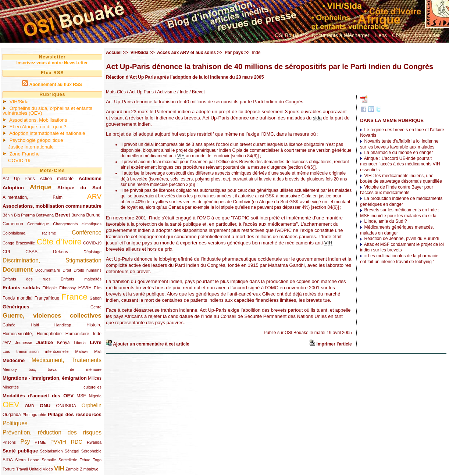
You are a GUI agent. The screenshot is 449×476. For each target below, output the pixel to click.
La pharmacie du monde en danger (398, 153)
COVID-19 (19, 160)
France (74, 297)
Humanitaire (77, 334)
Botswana (45, 215)
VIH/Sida (19, 102)
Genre (96, 307)
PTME (40, 442)
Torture (9, 469)
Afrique (41, 187)
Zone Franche (25, 154)
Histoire (94, 325)
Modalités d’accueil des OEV (38, 396)
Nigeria (95, 396)
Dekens (60, 252)
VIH (59, 468)
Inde (97, 334)
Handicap (63, 325)
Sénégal (72, 451)
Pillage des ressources (75, 414)
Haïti (35, 325)
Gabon (96, 298)
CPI (6, 252)
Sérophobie (91, 451)
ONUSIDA (66, 406)
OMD (30, 406)
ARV (94, 196)
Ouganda (12, 415)
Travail (22, 469)
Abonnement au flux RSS (55, 85)
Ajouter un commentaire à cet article (151, 344)
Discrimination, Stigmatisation (52, 260)
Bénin (8, 215)
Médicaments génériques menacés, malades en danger (397, 230)
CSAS (31, 252)
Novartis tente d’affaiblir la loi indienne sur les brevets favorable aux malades (399, 144)
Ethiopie (49, 288)
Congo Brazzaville (19, 243)
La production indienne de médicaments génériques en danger (401, 201)
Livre (96, 342)
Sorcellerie (68, 460)
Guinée (9, 325)
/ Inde (182, 92)
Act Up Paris (19, 179)
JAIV (7, 343)
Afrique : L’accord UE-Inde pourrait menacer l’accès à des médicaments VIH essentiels (400, 164)
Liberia (80, 343)
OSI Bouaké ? (291, 35)
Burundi (94, 215)
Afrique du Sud (79, 188)
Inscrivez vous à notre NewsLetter (52, 63)
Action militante (57, 179)
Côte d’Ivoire (59, 242)
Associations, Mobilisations (38, 120)
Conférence (87, 232)
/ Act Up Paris (140, 92)
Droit (67, 270)
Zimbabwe (89, 469)
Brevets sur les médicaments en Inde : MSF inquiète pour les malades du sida (400, 213)
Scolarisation (51, 451)
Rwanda (94, 442)
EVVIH (85, 288)
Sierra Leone (27, 460)
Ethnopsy (67, 288)
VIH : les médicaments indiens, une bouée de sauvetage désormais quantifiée (401, 179)
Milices (95, 378)
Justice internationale (31, 147)
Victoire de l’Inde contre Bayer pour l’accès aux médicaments (397, 190)
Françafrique (47, 298)
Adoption (13, 188)
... (277, 43)
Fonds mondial (17, 298)
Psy (25, 442)
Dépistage (92, 252)
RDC (77, 442)
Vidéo (48, 469)
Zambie (72, 469)
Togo (97, 460)
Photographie (34, 415)
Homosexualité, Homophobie (32, 334)
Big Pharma (24, 215)
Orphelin (92, 405)
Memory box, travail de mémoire (52, 369)
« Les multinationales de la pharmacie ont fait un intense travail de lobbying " (399, 259)
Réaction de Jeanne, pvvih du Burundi (401, 239)
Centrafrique (38, 224)
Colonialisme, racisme (29, 233)
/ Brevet (197, 92)
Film (98, 288)
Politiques (15, 423)
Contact (401, 35)
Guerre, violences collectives (52, 316)
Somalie (49, 460)
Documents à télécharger (341, 35)
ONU (45, 406)
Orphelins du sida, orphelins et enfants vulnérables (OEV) (47, 111)
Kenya (63, 343)
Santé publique (20, 451)
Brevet (63, 215)
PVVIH (58, 442)
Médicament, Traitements (67, 360)
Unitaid (35, 469)
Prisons (9, 442)
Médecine (14, 360)
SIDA (8, 460)
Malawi (81, 351)
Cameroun (13, 224)
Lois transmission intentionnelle (35, 351)
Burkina (78, 215)
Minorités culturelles (52, 387)
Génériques (16, 307)
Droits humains (88, 270)
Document (18, 270)
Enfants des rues (26, 279)
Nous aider (427, 35)
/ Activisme (165, 92)
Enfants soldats (21, 288)
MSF (81, 396)
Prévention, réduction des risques (52, 432)
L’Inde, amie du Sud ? (385, 221)
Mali (98, 351)
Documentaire (48, 270)
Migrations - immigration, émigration (45, 378)
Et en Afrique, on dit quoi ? (38, 127)
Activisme (90, 178)
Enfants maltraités (81, 279)
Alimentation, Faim (33, 197)
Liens (381, 35)
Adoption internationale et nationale (47, 133)
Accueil (114, 53)
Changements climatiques (77, 224)
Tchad (85, 460)
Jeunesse (24, 343)
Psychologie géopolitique (36, 140)
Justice (45, 342)
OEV (11, 405)
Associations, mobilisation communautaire (52, 206)
